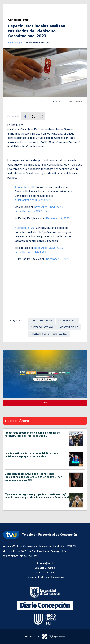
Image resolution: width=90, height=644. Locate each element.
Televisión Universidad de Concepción (40, 535)
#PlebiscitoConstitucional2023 (33, 200)
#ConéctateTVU (24, 187)
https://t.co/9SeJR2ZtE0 (49, 207)
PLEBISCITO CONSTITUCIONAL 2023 (49, 334)
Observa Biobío (69, 327)
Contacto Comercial (45, 568)
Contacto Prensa (45, 572)
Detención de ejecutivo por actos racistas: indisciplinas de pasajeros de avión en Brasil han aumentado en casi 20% (33, 477)
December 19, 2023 (58, 218)
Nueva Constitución (43, 327)
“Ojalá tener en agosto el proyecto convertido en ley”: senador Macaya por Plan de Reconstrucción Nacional (37, 496)
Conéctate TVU (18, 20)
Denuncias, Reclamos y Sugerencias (45, 577)
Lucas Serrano (67, 321)
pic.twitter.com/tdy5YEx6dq (31, 252)
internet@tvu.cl (45, 563)
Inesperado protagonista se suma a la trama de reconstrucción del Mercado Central (32, 434)
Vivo (45, 403)
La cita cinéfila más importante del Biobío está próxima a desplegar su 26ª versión (32, 455)
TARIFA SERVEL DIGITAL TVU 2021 (21, 556)
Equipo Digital (16, 43)
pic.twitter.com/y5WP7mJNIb (32, 211)
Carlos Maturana (42, 321)
